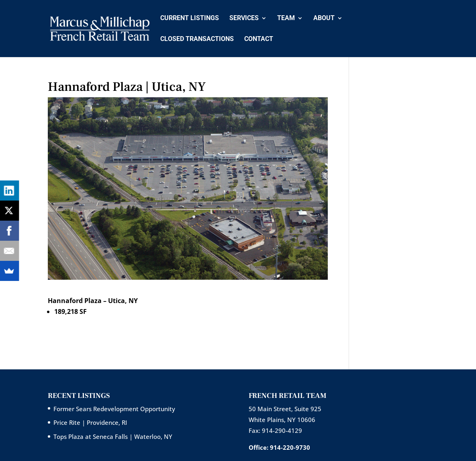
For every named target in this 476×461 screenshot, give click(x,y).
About (324, 18)
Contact (259, 39)
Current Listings (190, 18)
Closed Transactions (197, 39)
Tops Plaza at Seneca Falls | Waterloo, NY (113, 436)
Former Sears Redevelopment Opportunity (114, 409)
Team (286, 18)
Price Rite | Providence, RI (90, 422)
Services (244, 18)
